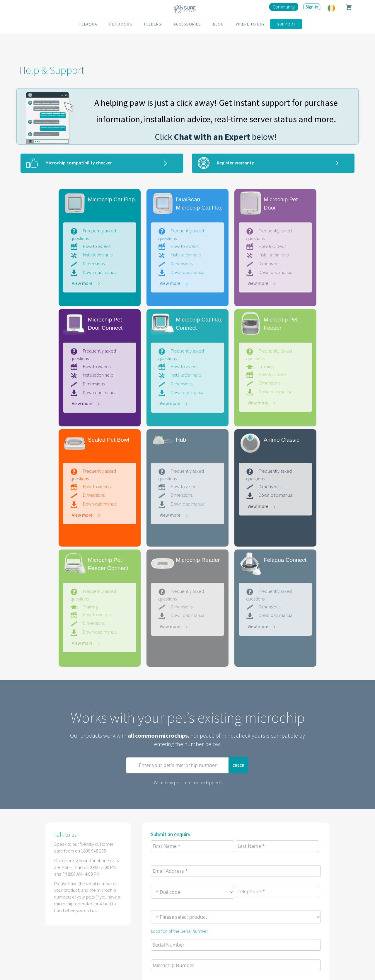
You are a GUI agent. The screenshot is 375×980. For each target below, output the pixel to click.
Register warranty (235, 163)
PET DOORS (121, 24)
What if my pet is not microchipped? (188, 782)
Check (238, 765)
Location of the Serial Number (179, 931)
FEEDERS (153, 24)
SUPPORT (286, 24)
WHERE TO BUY (250, 24)
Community (284, 7)
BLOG (218, 24)
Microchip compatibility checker (79, 163)
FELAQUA (88, 24)
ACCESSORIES (187, 24)
